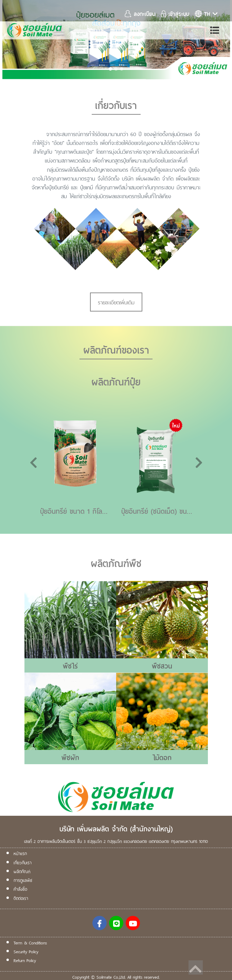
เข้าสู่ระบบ (175, 13)
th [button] (206, 13)
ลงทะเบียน (141, 13)
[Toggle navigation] (215, 30)
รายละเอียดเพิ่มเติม (116, 302)
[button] (17, 41)
